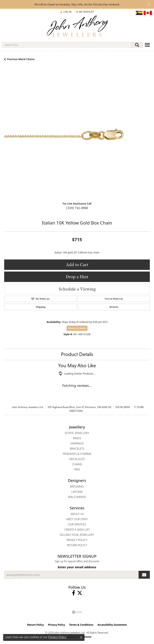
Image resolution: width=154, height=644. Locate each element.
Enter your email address (77, 567)
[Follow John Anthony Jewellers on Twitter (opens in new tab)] (80, 593)
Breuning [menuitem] (77, 486)
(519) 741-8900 (77, 208)
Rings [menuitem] (77, 438)
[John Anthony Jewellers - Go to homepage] (77, 27)
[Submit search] (137, 45)
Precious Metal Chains (21, 59)
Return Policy (35, 625)
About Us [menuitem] (77, 514)
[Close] (149, 4)
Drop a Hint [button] (77, 277)
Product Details (77, 354)
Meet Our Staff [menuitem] (77, 519)
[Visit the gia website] (77, 612)
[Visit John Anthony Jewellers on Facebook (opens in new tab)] (74, 593)
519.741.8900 (123, 407)
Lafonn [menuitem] (77, 492)
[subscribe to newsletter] (144, 575)
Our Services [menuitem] (77, 524)
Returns (114, 307)
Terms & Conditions (81, 625)
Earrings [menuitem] (77, 443)
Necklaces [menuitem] (77, 459)
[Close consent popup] (81, 637)
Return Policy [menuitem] (77, 545)
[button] (66, 12)
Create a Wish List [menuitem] (77, 530)
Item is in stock (77, 328)
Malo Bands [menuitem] (77, 497)
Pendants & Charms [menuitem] (77, 454)
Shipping (41, 307)
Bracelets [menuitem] (77, 449)
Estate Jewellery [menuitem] (77, 433)
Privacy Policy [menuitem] (77, 540)
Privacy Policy (57, 625)
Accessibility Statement (112, 625)
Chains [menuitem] (77, 464)
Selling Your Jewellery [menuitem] (77, 535)
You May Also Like (77, 365)
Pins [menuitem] (77, 469)
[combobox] (67, 45)
